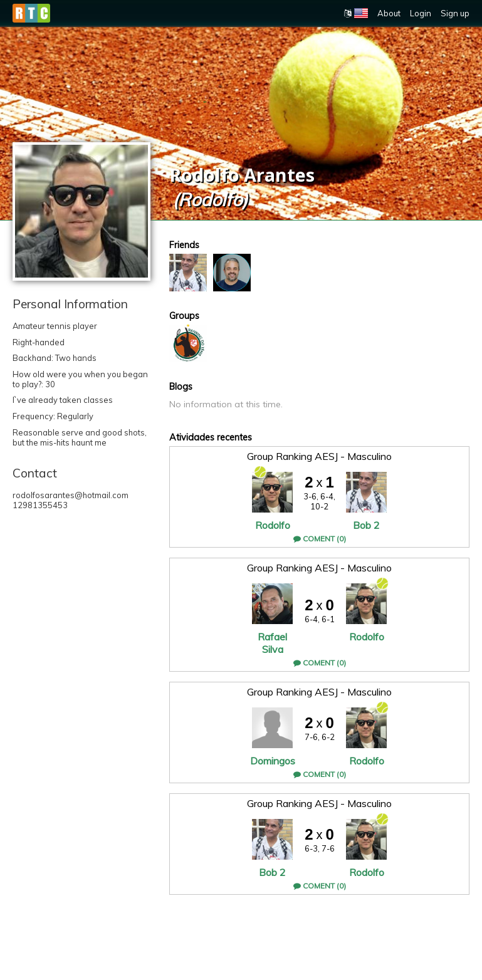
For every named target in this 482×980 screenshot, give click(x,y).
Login (421, 13)
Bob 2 (366, 525)
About (389, 13)
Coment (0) (320, 539)
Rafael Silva (272, 643)
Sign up (455, 13)
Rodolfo (273, 525)
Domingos (273, 761)
